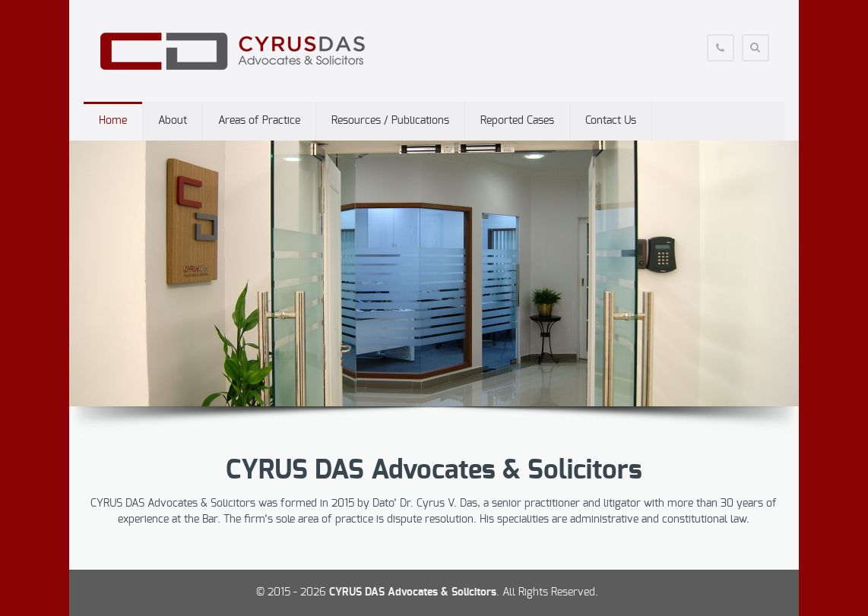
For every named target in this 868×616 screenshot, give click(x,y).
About (173, 121)
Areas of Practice (259, 121)
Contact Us (611, 121)
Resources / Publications (390, 121)
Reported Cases (517, 121)
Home (113, 121)
